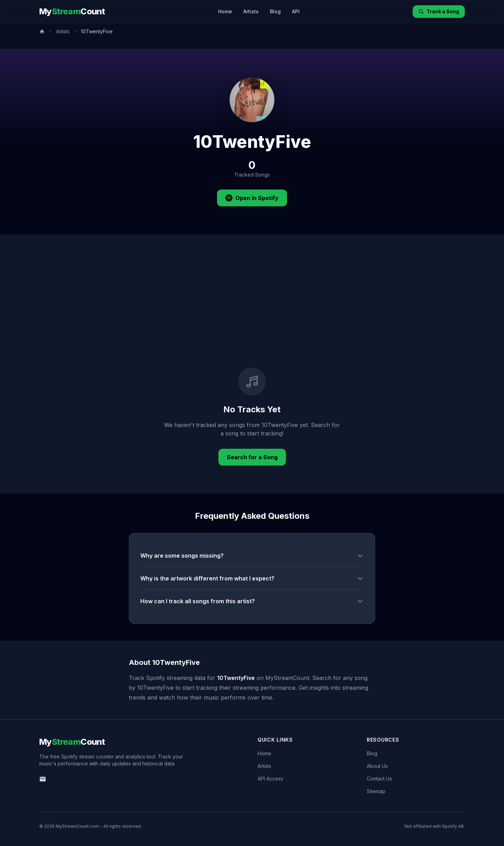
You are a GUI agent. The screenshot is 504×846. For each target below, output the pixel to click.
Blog (275, 11)
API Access (270, 779)
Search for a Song (252, 457)
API (296, 11)
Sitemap (376, 791)
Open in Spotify (252, 198)
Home (225, 11)
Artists (251, 11)
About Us (377, 766)
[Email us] (43, 779)
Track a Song (439, 11)
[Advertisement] (252, 315)
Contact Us (379, 779)
